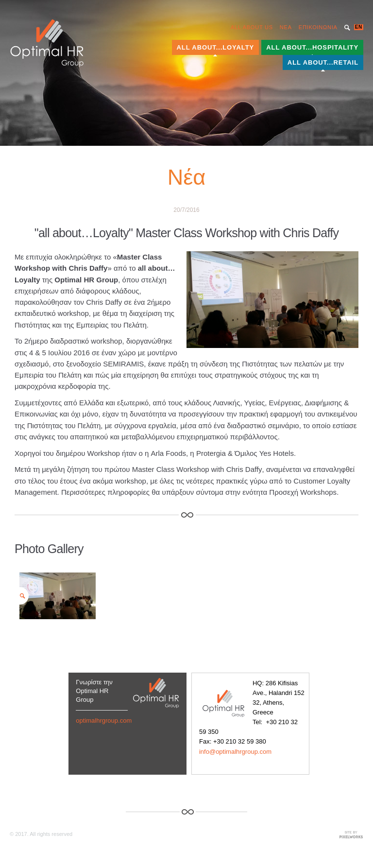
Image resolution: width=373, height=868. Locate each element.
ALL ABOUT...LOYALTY (216, 47)
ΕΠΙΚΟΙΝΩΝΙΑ (318, 27)
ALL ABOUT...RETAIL (323, 62)
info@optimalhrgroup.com (235, 752)
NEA (286, 27)
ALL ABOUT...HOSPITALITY (312, 47)
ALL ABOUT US (252, 27)
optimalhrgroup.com (104, 720)
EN (359, 27)
